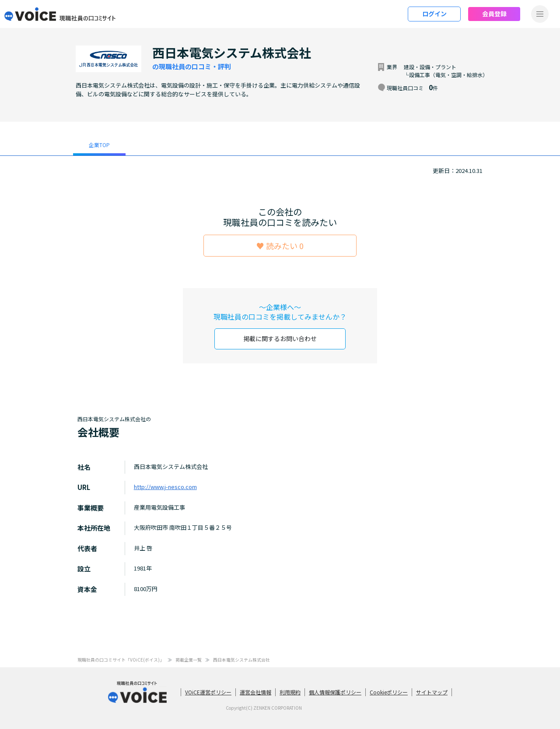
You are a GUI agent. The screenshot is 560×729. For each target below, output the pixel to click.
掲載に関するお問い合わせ (280, 338)
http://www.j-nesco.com (165, 487)
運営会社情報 (255, 692)
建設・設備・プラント (430, 67)
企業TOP (99, 145)
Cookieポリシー (389, 692)
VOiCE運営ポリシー (208, 692)
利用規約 (290, 692)
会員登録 (494, 14)
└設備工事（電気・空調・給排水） (446, 75)
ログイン (434, 14)
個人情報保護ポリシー (335, 692)
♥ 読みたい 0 (280, 246)
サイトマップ (432, 692)
